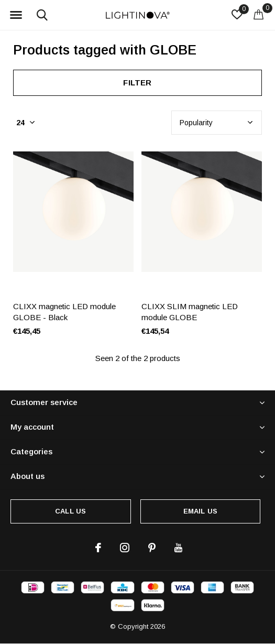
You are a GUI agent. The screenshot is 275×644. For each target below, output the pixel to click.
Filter (137, 83)
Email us (200, 511)
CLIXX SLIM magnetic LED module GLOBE (190, 312)
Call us (70, 511)
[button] (16, 15)
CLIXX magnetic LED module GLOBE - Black (64, 312)
